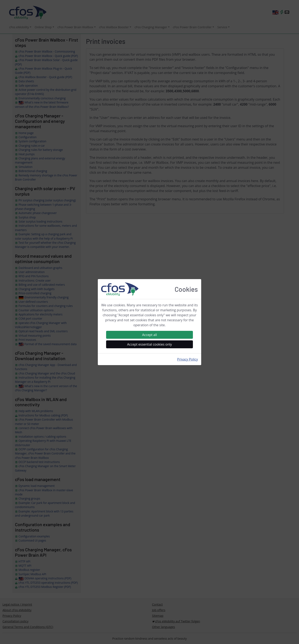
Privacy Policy (187, 359)
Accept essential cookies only (149, 344)
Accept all (149, 335)
